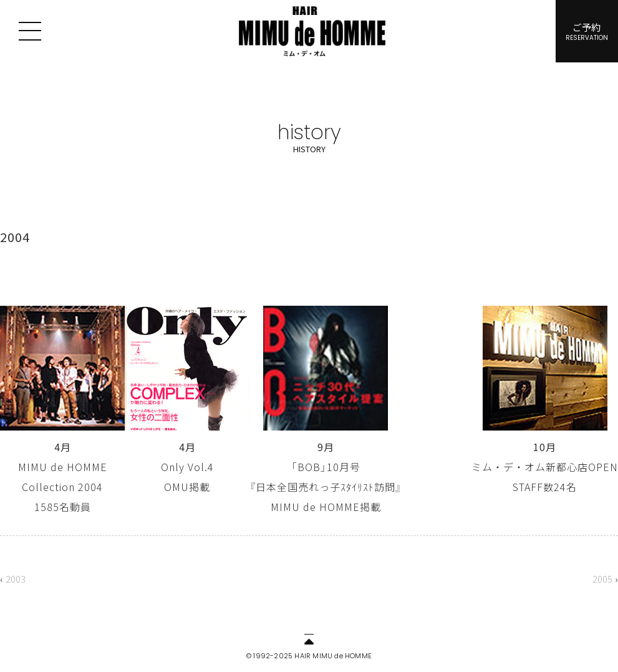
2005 (602, 579)
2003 (16, 579)
